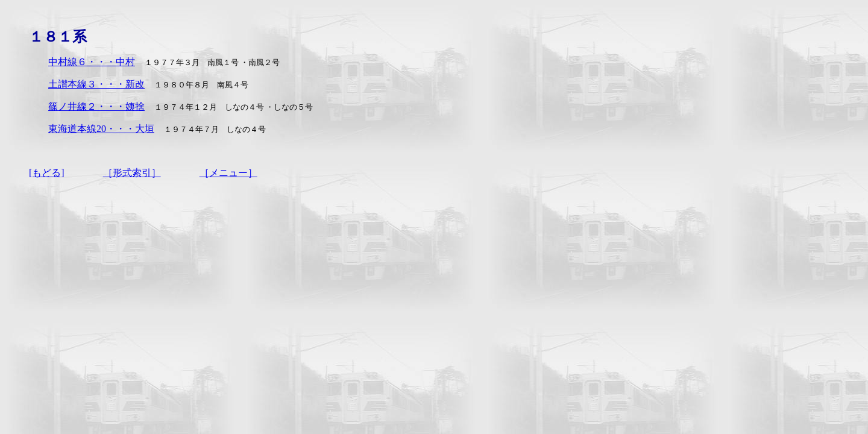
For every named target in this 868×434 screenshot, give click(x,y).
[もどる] (47, 173)
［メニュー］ (228, 173)
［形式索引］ (132, 173)
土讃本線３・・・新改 (96, 84)
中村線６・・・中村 (92, 62)
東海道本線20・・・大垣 (101, 129)
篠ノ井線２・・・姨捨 (96, 106)
